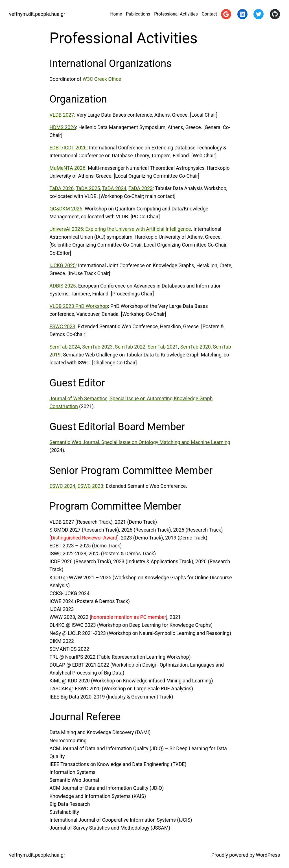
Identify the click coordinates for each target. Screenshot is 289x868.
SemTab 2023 (97, 347)
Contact (209, 14)
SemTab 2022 (130, 347)
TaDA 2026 (62, 188)
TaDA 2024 (114, 188)
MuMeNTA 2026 (67, 168)
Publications (138, 14)
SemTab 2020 (196, 347)
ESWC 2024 (62, 486)
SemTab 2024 (65, 347)
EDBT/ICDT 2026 (68, 148)
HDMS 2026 (63, 127)
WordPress (268, 855)
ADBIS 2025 (63, 286)
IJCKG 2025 (63, 266)
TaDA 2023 (141, 188)
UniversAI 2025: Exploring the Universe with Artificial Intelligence (120, 229)
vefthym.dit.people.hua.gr (37, 14)
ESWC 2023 (62, 327)
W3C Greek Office (102, 79)
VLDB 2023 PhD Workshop (79, 306)
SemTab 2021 (163, 347)
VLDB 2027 (62, 115)
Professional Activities (176, 14)
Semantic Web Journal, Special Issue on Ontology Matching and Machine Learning (140, 442)
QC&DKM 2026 (66, 209)
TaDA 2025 (88, 188)
